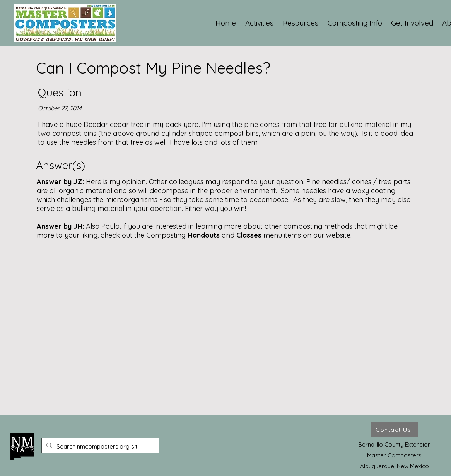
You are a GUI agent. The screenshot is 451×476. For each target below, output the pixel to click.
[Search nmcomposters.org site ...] (99, 447)
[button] (260, 23)
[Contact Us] (394, 430)
